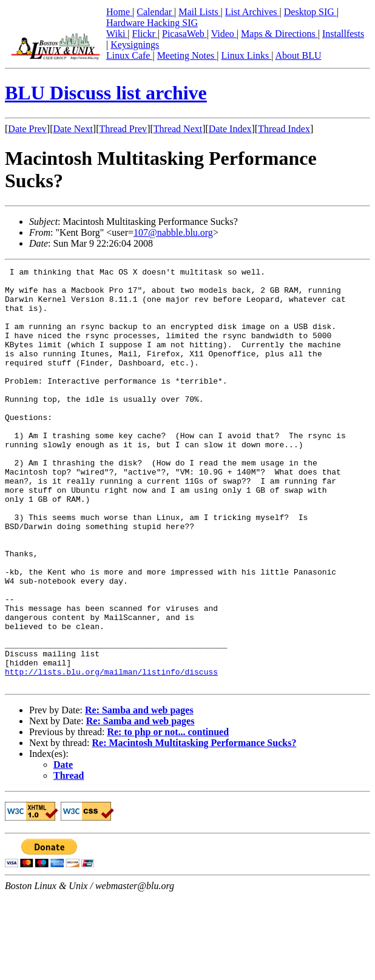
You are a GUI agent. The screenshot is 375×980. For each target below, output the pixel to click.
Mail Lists (199, 12)
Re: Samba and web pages (139, 794)
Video (224, 34)
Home (119, 12)
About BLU (298, 55)
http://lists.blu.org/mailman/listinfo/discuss (111, 753)
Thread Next (178, 129)
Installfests (343, 34)
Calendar (155, 12)
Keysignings (135, 45)
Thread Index (284, 129)
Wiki (117, 34)
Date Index (230, 129)
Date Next (73, 129)
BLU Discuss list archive (106, 93)
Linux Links (246, 55)
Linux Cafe (129, 55)
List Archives (252, 12)
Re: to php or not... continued (168, 815)
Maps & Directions (279, 34)
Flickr (145, 34)
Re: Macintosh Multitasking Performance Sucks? (194, 826)
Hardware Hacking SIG (152, 23)
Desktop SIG (310, 12)
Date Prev (27, 129)
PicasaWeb (184, 34)
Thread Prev (123, 129)
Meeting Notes (187, 55)
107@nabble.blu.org (173, 232)
